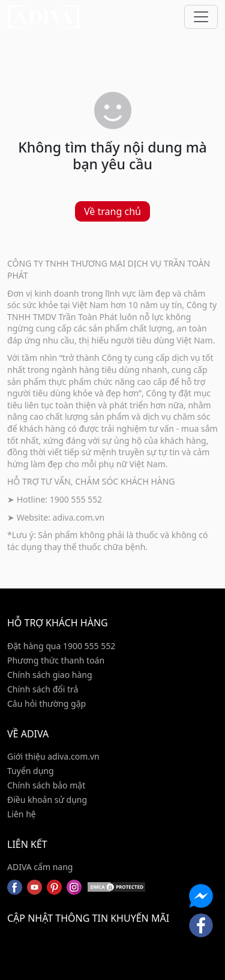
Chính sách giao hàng (50, 675)
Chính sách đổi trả (43, 689)
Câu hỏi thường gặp (46, 703)
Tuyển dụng (31, 771)
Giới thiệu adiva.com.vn (53, 756)
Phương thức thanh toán (56, 660)
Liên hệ (22, 814)
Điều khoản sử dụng (47, 800)
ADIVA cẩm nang (40, 867)
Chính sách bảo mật (46, 785)
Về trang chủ (112, 211)
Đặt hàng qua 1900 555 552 (61, 646)
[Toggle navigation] (201, 17)
